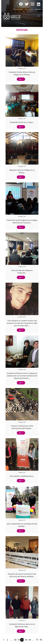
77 (37, 640)
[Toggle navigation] (39, 16)
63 (26, 640)
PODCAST (38, 9)
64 (30, 640)
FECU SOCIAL (29, 9)
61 (19, 640)
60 (15, 640)
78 (41, 640)
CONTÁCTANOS (18, 9)
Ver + (21, 79)
